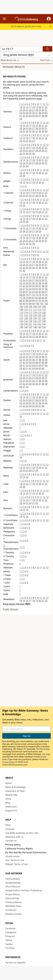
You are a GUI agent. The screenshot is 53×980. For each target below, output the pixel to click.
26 (30, 110)
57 (43, 289)
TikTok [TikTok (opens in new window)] (9, 940)
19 (37, 107)
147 (30, 327)
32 (21, 113)
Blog (8, 803)
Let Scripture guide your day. (26, 26)
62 (30, 292)
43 (27, 116)
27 (33, 110)
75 (43, 295)
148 (35, 327)
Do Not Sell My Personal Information (26, 852)
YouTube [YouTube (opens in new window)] (10, 948)
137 (39, 321)
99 (33, 304)
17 (30, 107)
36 (33, 113)
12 (44, 104)
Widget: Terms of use (17, 864)
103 (21, 307)
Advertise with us (14, 837)
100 (37, 304)
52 (27, 289)
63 (33, 292)
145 (21, 327)
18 (33, 107)
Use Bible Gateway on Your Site (22, 833)
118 (35, 312)
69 (24, 295)
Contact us (11, 841)
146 (26, 327)
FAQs (8, 825)
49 (46, 116)
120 (44, 312)
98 (30, 304)
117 (30, 312)
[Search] (47, 49)
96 (24, 304)
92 (40, 301)
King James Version (14, 604)
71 (30, 295)
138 (44, 321)
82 (37, 298)
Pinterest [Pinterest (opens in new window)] (10, 936)
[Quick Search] (21, 49)
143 (39, 324)
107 (39, 307)
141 (30, 324)
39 (43, 113)
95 (21, 304)
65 (40, 292)
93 (43, 301)
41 (21, 116)
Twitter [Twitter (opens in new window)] (9, 944)
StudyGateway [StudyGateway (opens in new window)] (13, 883)
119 (39, 312)
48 (43, 116)
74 (40, 295)
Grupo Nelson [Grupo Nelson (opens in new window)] (13, 894)
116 (26, 312)
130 (35, 318)
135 (30, 321)
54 (33, 289)
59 (21, 292)
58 (46, 289)
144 (44, 324)
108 (44, 307)
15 (24, 107)
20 (40, 107)
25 (27, 110)
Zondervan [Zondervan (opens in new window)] (11, 910)
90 (33, 301)
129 (30, 318)
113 (39, 310)
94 (46, 301)
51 (24, 289)
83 (40, 298)
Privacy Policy (8, 762)
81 (33, 298)
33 (24, 113)
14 (21, 107)
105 (30, 307)
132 (44, 318)
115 (21, 312)
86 (21, 301)
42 (24, 116)
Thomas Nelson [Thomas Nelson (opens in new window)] (14, 902)
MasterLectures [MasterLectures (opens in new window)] (14, 914)
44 (30, 116)
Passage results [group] (14, 67)
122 (26, 315)
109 (21, 310)
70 (27, 295)
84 (43, 298)
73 (37, 295)
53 (30, 289)
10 (38, 104)
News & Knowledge (16, 787)
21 (43, 107)
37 (37, 113)
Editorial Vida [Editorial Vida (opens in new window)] (12, 898)
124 (35, 315)
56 (40, 289)
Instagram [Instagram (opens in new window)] (11, 932)
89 (30, 301)
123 (30, 315)
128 (26, 318)
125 (39, 315)
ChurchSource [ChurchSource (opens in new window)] (13, 886)
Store (8, 799)
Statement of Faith (15, 791)
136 (35, 321)
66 (43, 292)
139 (21, 324)
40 (46, 113)
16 (27, 107)
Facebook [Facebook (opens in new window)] (10, 928)
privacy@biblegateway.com (15, 764)
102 (46, 304)
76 (46, 295)
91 (37, 301)
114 (44, 310)
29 (40, 110)
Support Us (11, 811)
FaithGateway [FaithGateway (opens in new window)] (13, 879)
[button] (49, 19)
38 (40, 113)
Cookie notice (13, 856)
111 (30, 310)
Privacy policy (13, 845)
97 (27, 304)
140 (26, 324)
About (9, 783)
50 (21, 119)
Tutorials (10, 829)
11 (41, 104)
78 (24, 298)
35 (30, 113)
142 (35, 324)
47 (40, 116)
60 (24, 292)
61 (27, 292)
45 (33, 116)
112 (35, 310)
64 (37, 292)
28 (37, 110)
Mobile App (11, 795)
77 (21, 298)
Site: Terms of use (15, 860)
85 (46, 298)
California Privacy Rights (19, 849)
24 (24, 110)
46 (37, 116)
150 (44, 327)
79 (27, 298)
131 (39, 318)
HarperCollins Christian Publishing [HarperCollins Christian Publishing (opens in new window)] (24, 890)
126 (44, 315)
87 (24, 301)
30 (43, 110)
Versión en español (15, 963)
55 (37, 289)
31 (46, 110)
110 (26, 310)
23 (21, 110)
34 (27, 113)
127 (21, 318)
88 (27, 301)
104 (26, 307)
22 (46, 107)
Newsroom (11, 807)
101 (42, 304)
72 (33, 295)
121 (21, 315)
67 (46, 292)
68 (21, 295)
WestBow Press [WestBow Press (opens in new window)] (13, 906)
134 (26, 321)
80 (30, 298)
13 (47, 104)
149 (39, 327)
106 (35, 307)
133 (21, 321)
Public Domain (11, 609)
